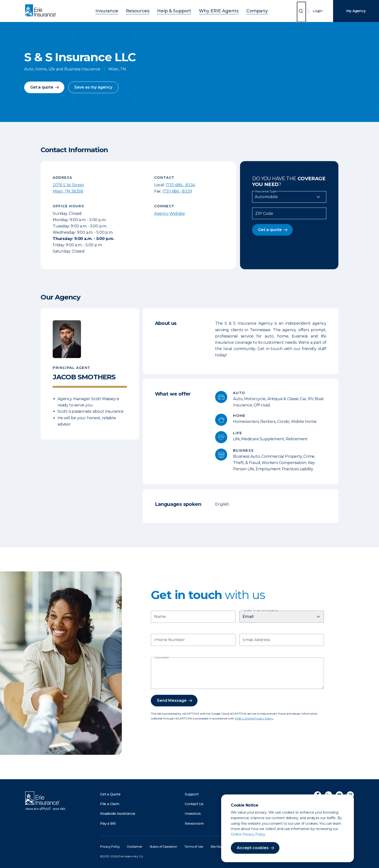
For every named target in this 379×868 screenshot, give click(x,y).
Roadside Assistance (118, 814)
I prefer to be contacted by (261, 611)
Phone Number (170, 640)
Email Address (256, 640)
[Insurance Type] (289, 197)
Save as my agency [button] (93, 87)
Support (192, 794)
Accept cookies (253, 848)
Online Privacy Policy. (248, 834)
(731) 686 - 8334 (180, 185)
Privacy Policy (110, 847)
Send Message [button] (172, 700)
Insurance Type (266, 191)
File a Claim (110, 804)
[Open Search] (301, 12)
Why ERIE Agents (213, 10)
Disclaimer (135, 847)
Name (160, 617)
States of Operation (163, 847)
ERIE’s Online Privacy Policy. (254, 718)
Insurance (119, 10)
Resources (145, 10)
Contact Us (194, 804)
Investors (193, 814)
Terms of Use (194, 847)
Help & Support (176, 10)
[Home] (42, 11)
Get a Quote (110, 794)
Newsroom (194, 823)
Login (318, 11)
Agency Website (170, 213)
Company (244, 10)
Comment (162, 658)
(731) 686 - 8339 (177, 191)
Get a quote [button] (42, 87)
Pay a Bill (108, 823)
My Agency (356, 11)
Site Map (216, 847)
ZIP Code (264, 214)
